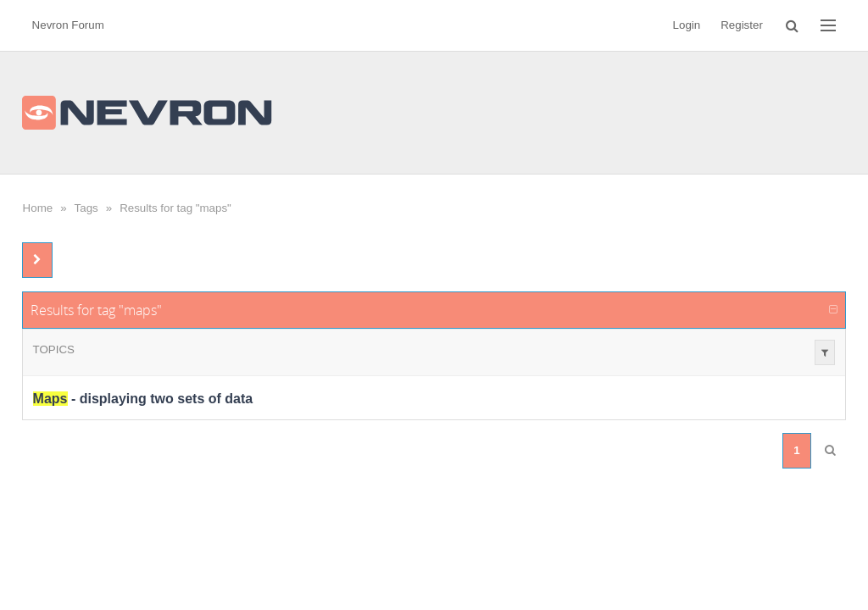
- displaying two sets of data (143, 399)
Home (38, 208)
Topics (54, 349)
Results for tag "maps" (175, 208)
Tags (86, 208)
